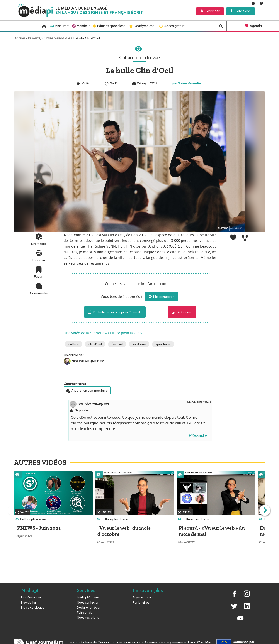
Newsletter (29, 603)
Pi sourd (61, 26)
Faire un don (86, 613)
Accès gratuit (174, 26)
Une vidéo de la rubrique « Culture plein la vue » (103, 333)
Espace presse (143, 598)
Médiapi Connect (89, 598)
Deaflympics (143, 26)
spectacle (163, 344)
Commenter (39, 293)
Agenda (256, 26)
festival (117, 344)
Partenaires (141, 603)
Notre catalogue (33, 608)
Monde (82, 26)
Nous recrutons (88, 618)
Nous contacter (88, 603)
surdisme (139, 344)
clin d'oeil (95, 344)
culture (74, 344)
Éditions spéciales (110, 26)
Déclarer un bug (88, 608)
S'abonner (212, 11)
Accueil (20, 38)
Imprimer (39, 260)
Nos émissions (31, 598)
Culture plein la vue (56, 38)
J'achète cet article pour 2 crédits (115, 312)
